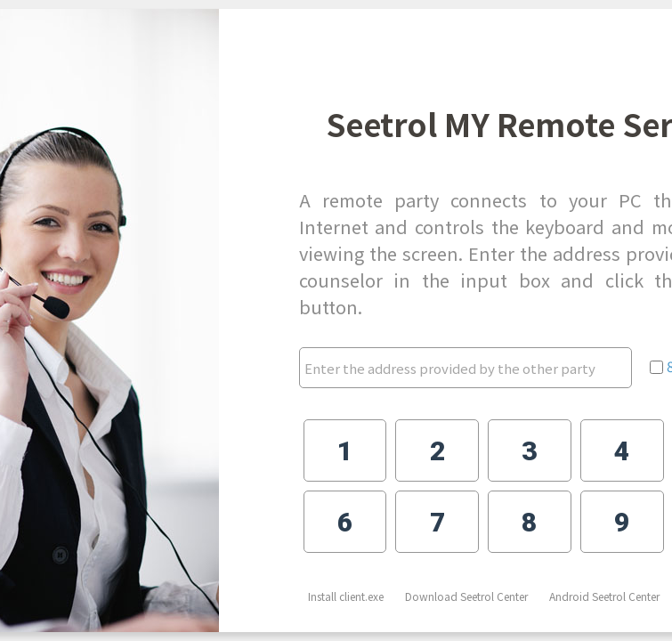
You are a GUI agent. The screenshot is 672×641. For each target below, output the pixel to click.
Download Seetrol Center (466, 596)
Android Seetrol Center (604, 596)
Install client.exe (346, 596)
